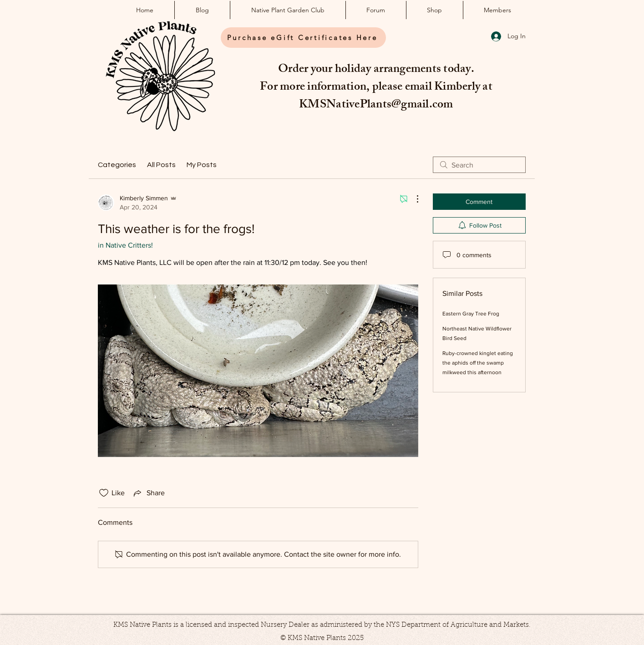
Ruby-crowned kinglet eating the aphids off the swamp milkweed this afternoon (478, 363)
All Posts (161, 165)
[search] (479, 165)
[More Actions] (413, 199)
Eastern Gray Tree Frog (471, 314)
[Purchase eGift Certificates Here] (303, 38)
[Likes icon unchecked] (104, 493)
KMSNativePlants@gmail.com (376, 106)
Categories (117, 165)
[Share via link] (148, 493)
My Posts (202, 165)
